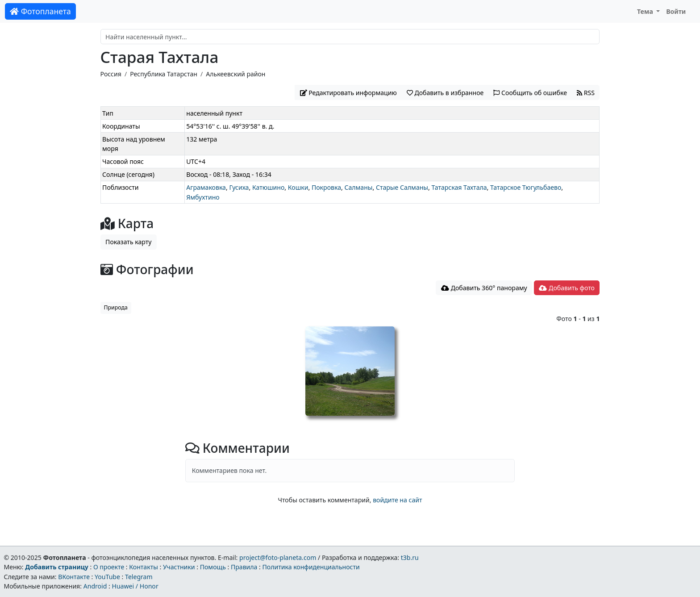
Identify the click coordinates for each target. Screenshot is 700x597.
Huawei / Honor (135, 586)
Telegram (139, 577)
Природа (116, 307)
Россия (111, 74)
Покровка (326, 187)
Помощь (213, 567)
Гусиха (239, 187)
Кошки (298, 187)
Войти (676, 11)
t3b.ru (410, 557)
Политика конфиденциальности (311, 567)
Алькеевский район (235, 74)
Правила (244, 567)
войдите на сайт (397, 500)
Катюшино (268, 187)
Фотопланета (40, 11)
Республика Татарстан (164, 74)
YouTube (107, 577)
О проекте (109, 567)
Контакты (144, 567)
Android (95, 586)
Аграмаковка (206, 187)
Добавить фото (567, 288)
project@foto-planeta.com (278, 557)
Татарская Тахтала (459, 187)
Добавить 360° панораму (484, 288)
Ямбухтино (203, 197)
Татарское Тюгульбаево (526, 187)
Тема (646, 11)
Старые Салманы (402, 187)
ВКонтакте (74, 577)
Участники (179, 567)
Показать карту (128, 242)
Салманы (358, 187)
